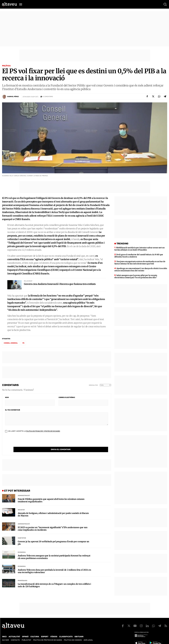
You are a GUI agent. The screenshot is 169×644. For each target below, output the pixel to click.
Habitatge (22, 533)
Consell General (11, 343)
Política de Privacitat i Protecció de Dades (43, 431)
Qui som (5, 640)
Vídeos (54, 637)
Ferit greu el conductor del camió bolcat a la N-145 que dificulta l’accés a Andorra (139, 256)
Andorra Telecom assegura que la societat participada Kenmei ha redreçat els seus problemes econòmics (54, 552)
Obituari (79, 637)
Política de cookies (73, 640)
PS (23, 343)
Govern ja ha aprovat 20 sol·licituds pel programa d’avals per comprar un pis (53, 537)
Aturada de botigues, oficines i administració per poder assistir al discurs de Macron (53, 509)
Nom (7, 397)
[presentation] (25, 442)
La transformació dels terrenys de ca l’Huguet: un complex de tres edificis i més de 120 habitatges (54, 580)
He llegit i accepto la (33, 431)
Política (6, 66)
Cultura (35, 637)
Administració (24, 490)
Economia (22, 547)
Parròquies (22, 575)
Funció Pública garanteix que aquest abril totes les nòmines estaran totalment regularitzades (51, 495)
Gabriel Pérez (13, 97)
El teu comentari (13, 410)
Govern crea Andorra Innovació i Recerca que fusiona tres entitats (60, 284)
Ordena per (93, 385)
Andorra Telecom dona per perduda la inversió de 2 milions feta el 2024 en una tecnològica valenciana (54, 566)
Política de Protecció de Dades (48, 640)
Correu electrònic (67, 397)
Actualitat (14, 637)
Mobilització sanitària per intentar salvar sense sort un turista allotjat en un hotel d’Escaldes (140, 249)
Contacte (15, 640)
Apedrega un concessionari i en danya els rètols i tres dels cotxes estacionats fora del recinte (141, 269)
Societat (21, 504)
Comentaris (48, 97)
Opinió (25, 637)
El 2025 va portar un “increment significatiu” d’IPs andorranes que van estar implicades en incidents (53, 523)
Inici (4, 637)
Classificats (66, 637)
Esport (45, 637)
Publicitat (26, 640)
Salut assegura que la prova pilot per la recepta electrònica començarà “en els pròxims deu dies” (136, 276)
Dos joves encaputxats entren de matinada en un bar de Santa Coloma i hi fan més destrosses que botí (140, 263)
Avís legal (88, 640)
